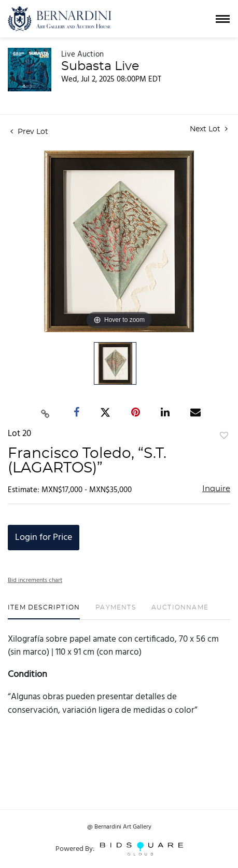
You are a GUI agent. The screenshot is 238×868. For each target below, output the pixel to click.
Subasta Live (100, 66)
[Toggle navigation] (223, 19)
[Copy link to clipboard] (45, 412)
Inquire (216, 489)
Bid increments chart (35, 580)
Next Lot (209, 129)
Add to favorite (224, 436)
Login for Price (44, 538)
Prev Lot (29, 132)
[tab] (44, 611)
